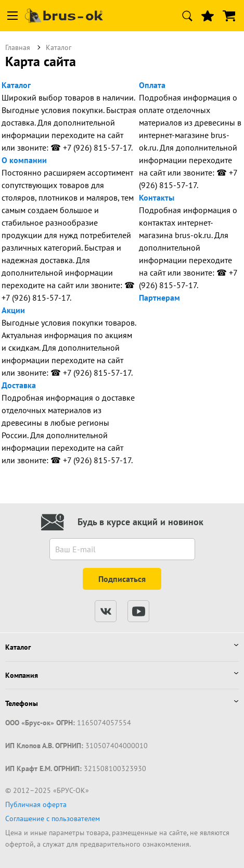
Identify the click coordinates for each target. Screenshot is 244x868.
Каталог (16, 85)
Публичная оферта (36, 804)
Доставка (19, 385)
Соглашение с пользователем (53, 819)
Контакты (157, 197)
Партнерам (159, 297)
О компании (24, 160)
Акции (13, 310)
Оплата (152, 85)
